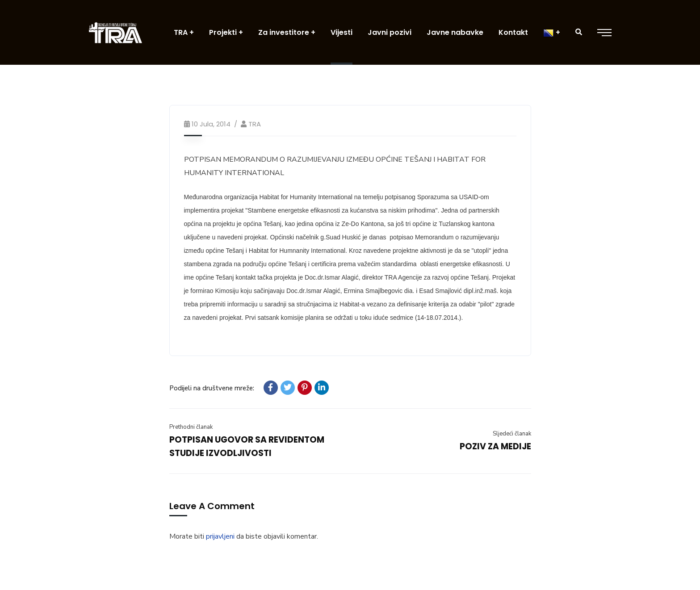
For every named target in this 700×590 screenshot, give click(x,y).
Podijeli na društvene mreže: (212, 388)
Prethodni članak (191, 427)
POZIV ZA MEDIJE (495, 446)
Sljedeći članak (512, 434)
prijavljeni (220, 536)
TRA (255, 124)
